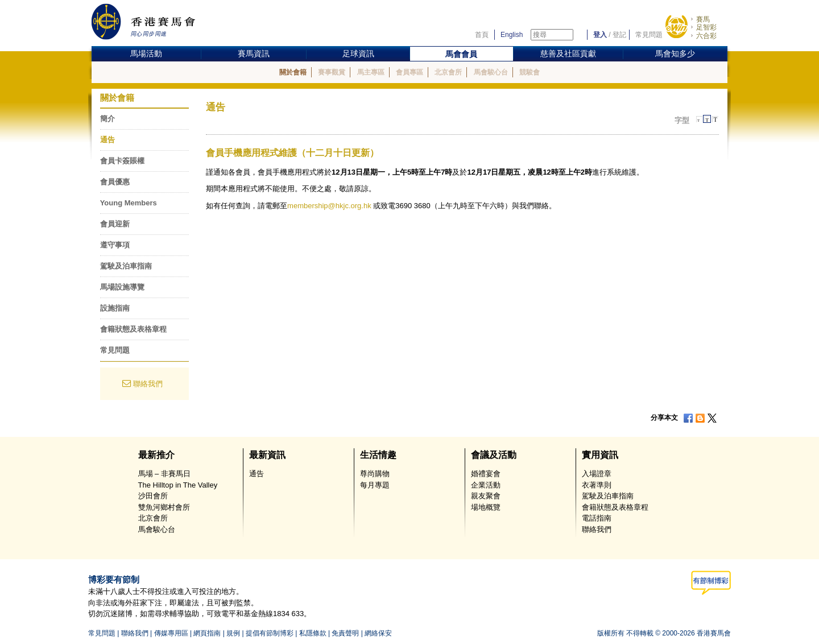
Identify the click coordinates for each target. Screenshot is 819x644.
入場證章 (597, 474)
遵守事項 (115, 245)
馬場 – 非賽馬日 (164, 474)
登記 (619, 35)
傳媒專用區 (171, 633)
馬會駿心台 (491, 72)
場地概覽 (486, 507)
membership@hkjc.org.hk (329, 206)
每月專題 (375, 485)
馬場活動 (146, 53)
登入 (600, 35)
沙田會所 (153, 496)
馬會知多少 (675, 53)
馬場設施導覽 (122, 287)
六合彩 (706, 36)
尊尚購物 (375, 474)
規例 (233, 633)
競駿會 (530, 72)
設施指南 (115, 308)
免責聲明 (345, 633)
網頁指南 (207, 633)
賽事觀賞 (332, 72)
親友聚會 (486, 496)
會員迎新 (115, 224)
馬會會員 (461, 54)
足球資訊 (358, 53)
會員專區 (409, 72)
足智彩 (706, 27)
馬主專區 (371, 72)
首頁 (482, 35)
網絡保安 (378, 633)
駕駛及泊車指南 (126, 266)
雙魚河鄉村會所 (164, 507)
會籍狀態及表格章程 (133, 329)
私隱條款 (313, 633)
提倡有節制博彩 (270, 633)
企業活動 (486, 485)
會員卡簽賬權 (122, 161)
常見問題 (649, 35)
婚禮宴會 (486, 474)
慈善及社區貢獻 (568, 53)
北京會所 (448, 72)
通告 (107, 140)
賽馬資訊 (254, 53)
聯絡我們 (148, 384)
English (512, 35)
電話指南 (597, 518)
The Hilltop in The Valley (178, 485)
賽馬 (703, 19)
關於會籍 (293, 72)
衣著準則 (597, 485)
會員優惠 (115, 182)
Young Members (129, 203)
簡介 (107, 119)
